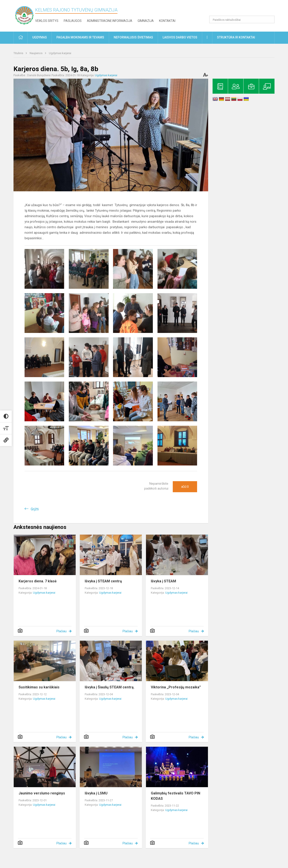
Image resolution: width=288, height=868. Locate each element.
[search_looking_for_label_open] (270, 19)
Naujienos (36, 53)
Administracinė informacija (110, 21)
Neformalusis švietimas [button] (133, 37)
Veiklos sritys (47, 21)
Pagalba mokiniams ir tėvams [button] (80, 37)
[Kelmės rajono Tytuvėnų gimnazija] (24, 15)
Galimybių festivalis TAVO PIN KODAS (176, 796)
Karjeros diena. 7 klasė (38, 581)
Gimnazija (146, 21)
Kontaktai (167, 21)
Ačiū (185, 487)
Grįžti (35, 509)
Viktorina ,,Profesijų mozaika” (176, 687)
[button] (244, 9)
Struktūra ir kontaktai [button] (236, 37)
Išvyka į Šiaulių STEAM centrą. (110, 687)
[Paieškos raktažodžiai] (242, 19)
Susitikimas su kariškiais (39, 687)
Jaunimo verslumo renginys (42, 793)
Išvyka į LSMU (96, 793)
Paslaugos (73, 21)
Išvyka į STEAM (163, 581)
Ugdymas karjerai (60, 53)
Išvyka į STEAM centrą (103, 581)
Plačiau (61, 631)
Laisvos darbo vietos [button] (180, 37)
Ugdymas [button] (40, 37)
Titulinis (19, 53)
